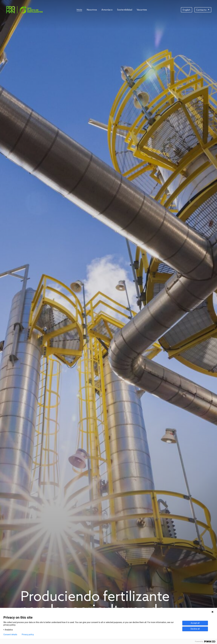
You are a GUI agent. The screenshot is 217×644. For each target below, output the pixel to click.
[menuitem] (186, 10)
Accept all (195, 623)
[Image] (24, 10)
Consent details (10, 635)
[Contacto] (203, 10)
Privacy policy (28, 635)
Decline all (195, 629)
